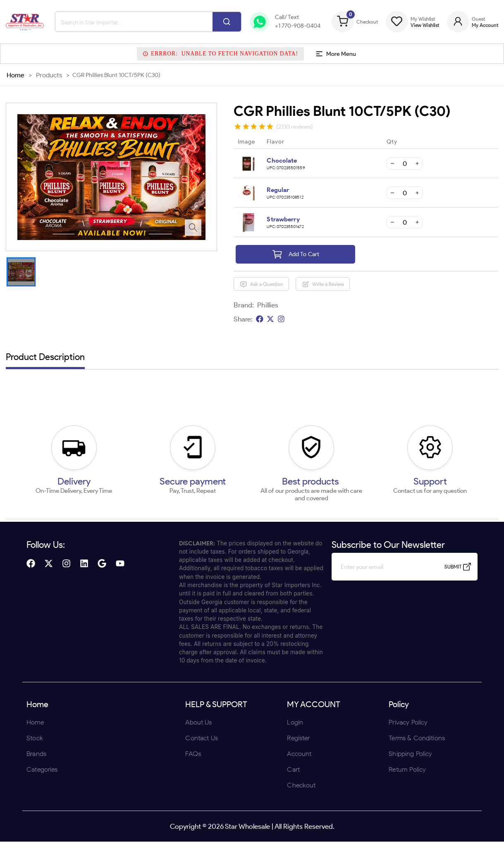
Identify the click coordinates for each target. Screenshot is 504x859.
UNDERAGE (296, 483)
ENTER (208, 483)
